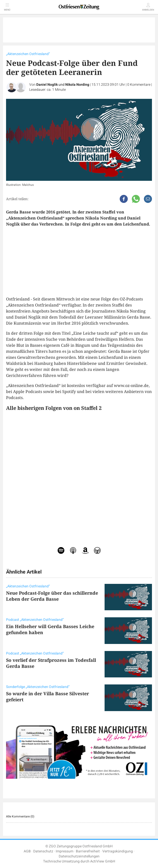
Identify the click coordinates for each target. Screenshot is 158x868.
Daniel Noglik (47, 85)
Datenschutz (43, 851)
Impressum (65, 851)
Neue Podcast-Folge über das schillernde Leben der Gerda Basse (52, 596)
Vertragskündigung (118, 851)
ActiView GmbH (103, 861)
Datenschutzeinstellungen (79, 856)
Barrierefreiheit (88, 851)
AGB (27, 851)
